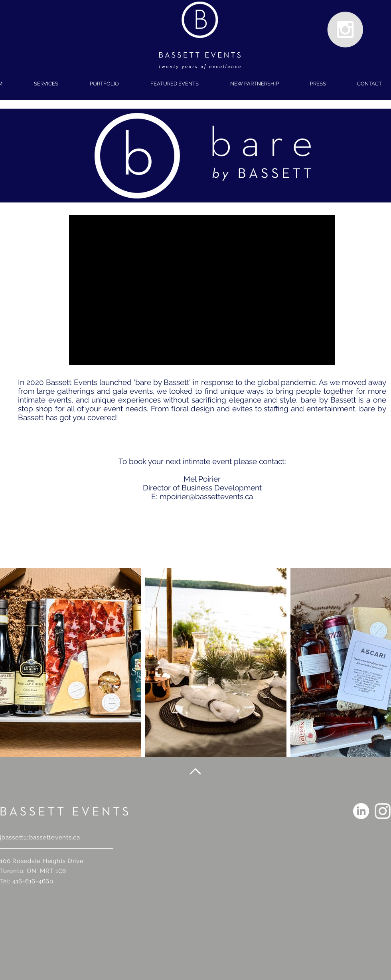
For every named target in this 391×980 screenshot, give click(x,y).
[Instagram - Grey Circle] (345, 30)
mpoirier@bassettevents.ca (206, 496)
